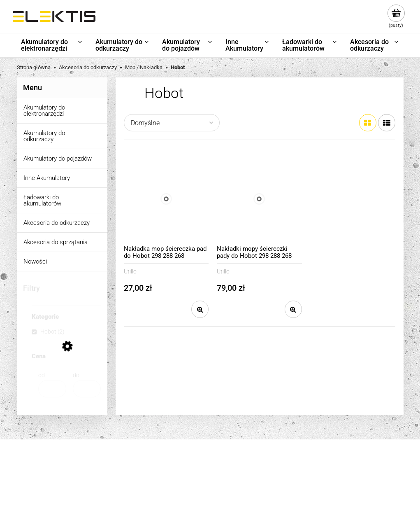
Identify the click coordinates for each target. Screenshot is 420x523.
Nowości (35, 261)
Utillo (130, 271)
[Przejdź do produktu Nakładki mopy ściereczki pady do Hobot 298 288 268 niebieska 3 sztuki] (259, 199)
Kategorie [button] (45, 317)
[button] (200, 309)
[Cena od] (52, 389)
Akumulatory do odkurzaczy (44, 136)
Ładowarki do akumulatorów (42, 200)
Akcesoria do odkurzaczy (57, 223)
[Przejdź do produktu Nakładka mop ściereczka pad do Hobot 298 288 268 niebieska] (166, 199)
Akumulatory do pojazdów (58, 159)
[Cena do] (87, 389)
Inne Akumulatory (47, 178)
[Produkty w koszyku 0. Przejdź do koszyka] (396, 16)
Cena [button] (39, 357)
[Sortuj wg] (172, 123)
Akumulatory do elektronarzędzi (44, 111)
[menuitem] (52, 45)
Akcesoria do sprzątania (56, 242)
